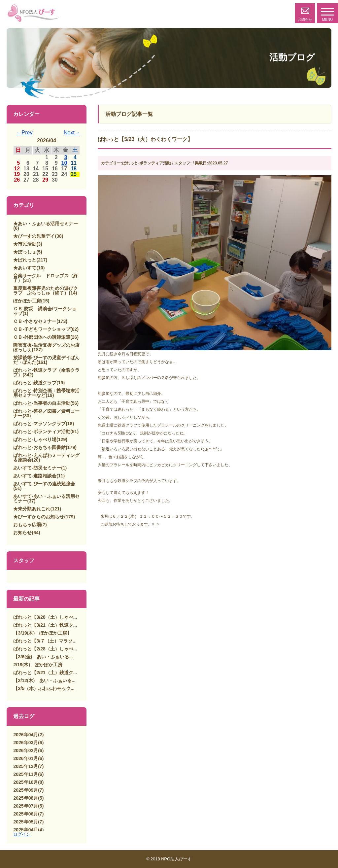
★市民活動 (25, 244)
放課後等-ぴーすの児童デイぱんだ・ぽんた (46, 360)
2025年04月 (26, 830)
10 (64, 163)
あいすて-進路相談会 (35, 476)
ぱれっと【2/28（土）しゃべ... (45, 649)
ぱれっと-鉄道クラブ (35, 383)
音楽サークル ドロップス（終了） (46, 278)
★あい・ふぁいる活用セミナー (46, 224)
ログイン (22, 834)
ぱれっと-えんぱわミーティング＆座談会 (46, 458)
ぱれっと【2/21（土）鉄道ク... (45, 673)
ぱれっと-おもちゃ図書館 (39, 447)
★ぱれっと (25, 260)
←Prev (25, 133)
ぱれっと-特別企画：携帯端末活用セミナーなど (46, 393)
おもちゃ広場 (27, 525)
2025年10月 (26, 782)
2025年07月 (26, 806)
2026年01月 (26, 758)
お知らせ (22, 533)
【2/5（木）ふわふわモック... (44, 688)
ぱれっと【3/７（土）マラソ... (45, 641)
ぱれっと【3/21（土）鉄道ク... (45, 625)
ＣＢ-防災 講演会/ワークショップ (45, 311)
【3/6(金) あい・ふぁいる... (43, 657)
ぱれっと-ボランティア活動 (42, 432)
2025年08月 (26, 798)
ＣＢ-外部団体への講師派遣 (42, 337)
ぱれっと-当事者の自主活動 (42, 403)
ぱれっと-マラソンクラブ (39, 424)
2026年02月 (26, 750)
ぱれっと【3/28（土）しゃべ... (45, 617)
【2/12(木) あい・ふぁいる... (44, 680)
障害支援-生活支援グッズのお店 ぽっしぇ (49, 347)
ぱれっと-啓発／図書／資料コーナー (46, 413)
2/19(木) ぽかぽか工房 (38, 665)
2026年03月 (26, 743)
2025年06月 (26, 814)
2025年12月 (26, 766)
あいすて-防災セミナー (37, 468)
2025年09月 (26, 790)
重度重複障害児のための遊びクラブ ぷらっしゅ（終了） (46, 291)
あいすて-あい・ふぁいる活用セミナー (46, 499)
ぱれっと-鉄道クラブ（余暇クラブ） (46, 372)
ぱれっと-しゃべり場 (35, 439)
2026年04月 (26, 735)
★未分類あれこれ (32, 509)
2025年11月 (26, 774)
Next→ (72, 133)
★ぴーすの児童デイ (34, 236)
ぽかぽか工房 (27, 301)
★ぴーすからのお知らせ (39, 517)
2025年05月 (26, 822)
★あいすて (25, 268)
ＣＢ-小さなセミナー (35, 321)
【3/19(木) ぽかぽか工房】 (42, 633)
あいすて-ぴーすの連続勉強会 (44, 484)
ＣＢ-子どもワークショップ (42, 329)
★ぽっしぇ (25, 252)
